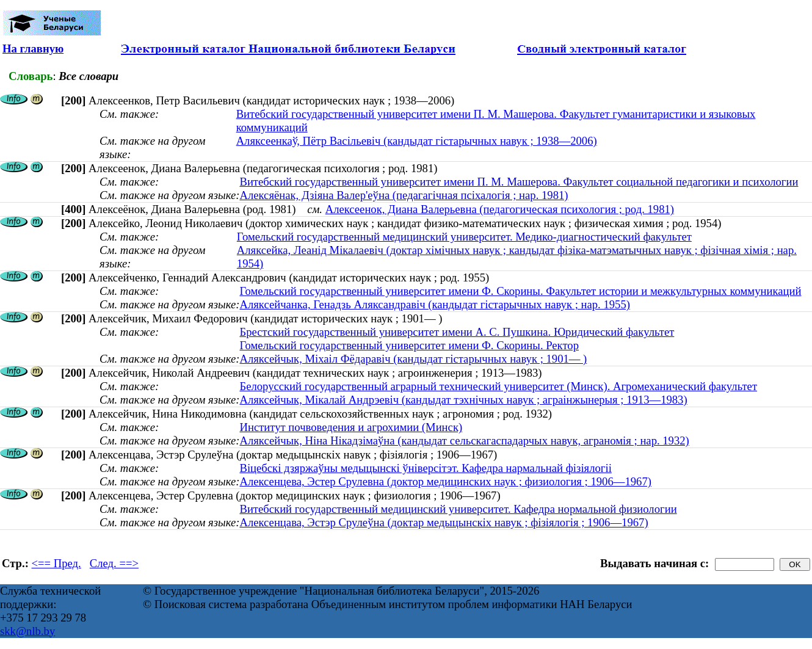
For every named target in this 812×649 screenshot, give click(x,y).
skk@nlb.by (27, 631)
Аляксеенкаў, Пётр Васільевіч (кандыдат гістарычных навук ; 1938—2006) (417, 141)
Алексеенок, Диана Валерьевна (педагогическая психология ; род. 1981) (500, 209)
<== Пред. (56, 563)
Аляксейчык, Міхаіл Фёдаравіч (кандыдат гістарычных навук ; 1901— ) (413, 359)
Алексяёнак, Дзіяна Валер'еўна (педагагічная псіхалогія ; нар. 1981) (404, 195)
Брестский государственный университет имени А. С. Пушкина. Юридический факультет (457, 332)
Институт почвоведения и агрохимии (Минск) (351, 427)
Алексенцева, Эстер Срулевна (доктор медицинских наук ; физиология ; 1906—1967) (445, 481)
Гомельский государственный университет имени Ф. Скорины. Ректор (409, 345)
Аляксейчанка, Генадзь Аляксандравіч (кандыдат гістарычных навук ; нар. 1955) (435, 304)
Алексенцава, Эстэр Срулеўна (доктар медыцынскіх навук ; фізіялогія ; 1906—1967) (444, 522)
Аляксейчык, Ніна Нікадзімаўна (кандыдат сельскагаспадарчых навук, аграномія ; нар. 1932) (464, 441)
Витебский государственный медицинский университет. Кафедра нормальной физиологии (458, 509)
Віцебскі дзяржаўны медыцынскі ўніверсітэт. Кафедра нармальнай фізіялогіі (425, 468)
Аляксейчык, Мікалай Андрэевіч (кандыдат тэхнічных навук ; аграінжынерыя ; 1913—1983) (463, 400)
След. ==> (114, 563)
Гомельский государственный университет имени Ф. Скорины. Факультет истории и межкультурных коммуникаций (520, 291)
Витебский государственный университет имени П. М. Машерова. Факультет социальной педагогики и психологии (519, 182)
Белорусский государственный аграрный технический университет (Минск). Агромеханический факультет (498, 386)
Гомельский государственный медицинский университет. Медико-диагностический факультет (464, 237)
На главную (33, 49)
